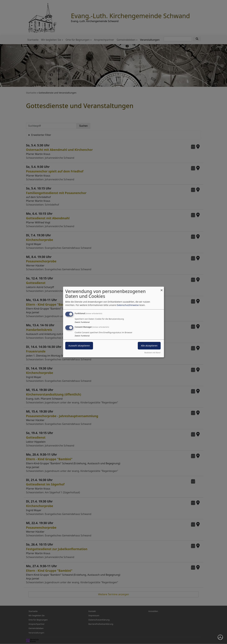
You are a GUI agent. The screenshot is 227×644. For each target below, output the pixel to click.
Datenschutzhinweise (128, 305)
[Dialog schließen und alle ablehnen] (162, 289)
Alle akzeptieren (149, 346)
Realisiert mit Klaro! (152, 353)
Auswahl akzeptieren (79, 346)
